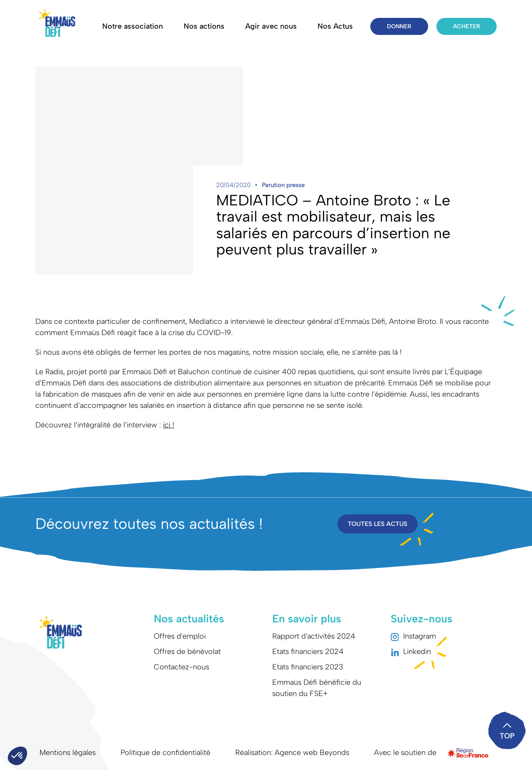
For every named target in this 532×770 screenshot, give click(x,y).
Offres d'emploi (180, 636)
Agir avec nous (271, 26)
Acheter (467, 26)
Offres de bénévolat (187, 652)
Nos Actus (335, 26)
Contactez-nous (181, 667)
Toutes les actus (378, 524)
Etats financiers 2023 (308, 667)
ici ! (169, 425)
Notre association (133, 26)
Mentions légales (68, 753)
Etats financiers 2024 (308, 652)
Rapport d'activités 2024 (314, 636)
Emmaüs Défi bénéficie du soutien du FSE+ (317, 688)
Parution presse (283, 185)
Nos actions (204, 26)
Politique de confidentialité (165, 753)
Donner (399, 26)
